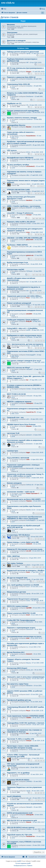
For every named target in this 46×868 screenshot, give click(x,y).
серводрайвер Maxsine (16, 125)
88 (36, 107)
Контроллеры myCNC (16, 269)
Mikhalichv (29, 686)
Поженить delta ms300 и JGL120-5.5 (21, 222)
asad (28, 638)
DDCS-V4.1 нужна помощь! (18, 606)
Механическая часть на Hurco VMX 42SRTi (24, 499)
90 (41, 107)
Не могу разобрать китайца (18, 165)
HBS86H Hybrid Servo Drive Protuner (21, 424)
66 (44, 154)
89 (38, 107)
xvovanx (29, 112)
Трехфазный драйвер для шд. (19, 700)
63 (36, 154)
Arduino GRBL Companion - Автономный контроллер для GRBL (23, 756)
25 (44, 193)
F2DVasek (29, 271)
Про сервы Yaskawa (15, 563)
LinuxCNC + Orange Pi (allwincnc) (20, 213)
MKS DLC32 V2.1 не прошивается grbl (22, 820)
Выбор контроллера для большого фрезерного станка (21, 198)
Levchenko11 (30, 166)
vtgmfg (28, 53)
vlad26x (29, 718)
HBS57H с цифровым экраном (19, 402)
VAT (27, 62)
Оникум (29, 741)
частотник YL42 (13, 433)
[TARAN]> (29, 781)
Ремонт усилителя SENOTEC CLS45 (21, 613)
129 (40, 567)
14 (38, 259)
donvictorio (29, 444)
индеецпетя (30, 529)
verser (28, 346)
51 (44, 307)
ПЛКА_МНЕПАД (13, 556)
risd (27, 282)
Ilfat (27, 733)
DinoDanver (30, 96)
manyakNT (29, 369)
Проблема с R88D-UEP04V (17, 245)
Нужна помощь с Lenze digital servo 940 (23, 542)
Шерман (29, 426)
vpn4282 (29, 608)
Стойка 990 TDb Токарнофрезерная (21, 620)
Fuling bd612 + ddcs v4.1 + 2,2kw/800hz (22, 328)
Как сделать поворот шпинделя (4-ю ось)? (24, 361)
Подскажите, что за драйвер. (18, 773)
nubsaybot (30, 403)
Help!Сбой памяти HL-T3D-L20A (20, 835)
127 (34, 567)
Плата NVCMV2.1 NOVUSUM (18, 458)
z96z (28, 175)
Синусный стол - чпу (15, 417)
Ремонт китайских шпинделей (19, 303)
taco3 (28, 587)
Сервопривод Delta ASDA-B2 (18, 84)
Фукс (28, 702)
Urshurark (29, 396)
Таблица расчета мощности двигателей (23, 52)
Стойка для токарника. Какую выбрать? (23, 320)
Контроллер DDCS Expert (17, 668)
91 (44, 107)
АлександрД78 (31, 355)
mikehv (28, 184)
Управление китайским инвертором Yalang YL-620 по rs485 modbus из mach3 (26, 475)
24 (41, 193)
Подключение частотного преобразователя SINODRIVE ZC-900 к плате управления (24, 518)
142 (37, 275)
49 (38, 307)
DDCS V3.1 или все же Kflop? (19, 368)
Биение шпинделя (14, 483)
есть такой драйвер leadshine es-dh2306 (23, 585)
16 (44, 259)
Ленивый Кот (31, 836)
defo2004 (29, 314)
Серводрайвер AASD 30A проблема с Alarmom (26, 723)
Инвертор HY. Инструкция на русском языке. (25, 549)
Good (28, 572)
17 (44, 341)
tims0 (28, 615)
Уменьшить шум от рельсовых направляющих (26, 677)
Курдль (28, 191)
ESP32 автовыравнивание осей (20, 813)
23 (38, 193)
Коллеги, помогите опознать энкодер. (22, 118)
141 (34, 275)
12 (41, 74)
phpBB (19, 861)
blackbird (29, 200)
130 (43, 567)
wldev (28, 537)
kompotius (29, 79)
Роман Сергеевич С (33, 493)
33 (36, 234)
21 (36, 539)
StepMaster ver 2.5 (14, 103)
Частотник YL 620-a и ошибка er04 (20, 739)
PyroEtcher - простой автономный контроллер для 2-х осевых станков (26, 142)
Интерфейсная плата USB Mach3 (20, 158)
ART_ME (29, 247)
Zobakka (29, 829)
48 (36, 307)
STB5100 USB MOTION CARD (18, 190)
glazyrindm (30, 240)
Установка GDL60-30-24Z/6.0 (18, 780)
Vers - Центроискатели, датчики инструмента (25, 344)
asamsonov (30, 629)
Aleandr (29, 822)
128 (37, 567)
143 (40, 275)
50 (41, 307)
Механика (11, 25)
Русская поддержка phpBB (23, 863)
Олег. (28, 774)
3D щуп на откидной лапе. (17, 578)
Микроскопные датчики (16, 592)
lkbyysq (28, 663)
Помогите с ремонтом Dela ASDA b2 (21, 77)
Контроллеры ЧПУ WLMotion (19, 535)
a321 (28, 419)
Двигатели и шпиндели (16, 41)
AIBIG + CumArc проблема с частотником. (24, 206)
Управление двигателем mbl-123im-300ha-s (24, 296)
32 (36, 348)
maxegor (29, 215)
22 (36, 193)
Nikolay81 (29, 807)
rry (27, 558)
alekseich (29, 435)
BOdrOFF (29, 208)
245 (43, 218)
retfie (28, 459)
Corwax (28, 223)
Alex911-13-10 (31, 510)
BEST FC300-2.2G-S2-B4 (16, 394)
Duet (28, 264)
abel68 (28, 330)
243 (37, 218)
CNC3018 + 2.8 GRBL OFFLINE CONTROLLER (25, 238)
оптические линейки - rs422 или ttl (21, 492)
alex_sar (29, 798)
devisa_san (30, 670)
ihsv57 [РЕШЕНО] (14, 796)
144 (43, 275)
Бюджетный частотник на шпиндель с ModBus (26, 570)
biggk (28, 452)
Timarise (29, 501)
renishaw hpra (12, 451)
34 (38, 234)
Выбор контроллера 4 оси (17, 262)
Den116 (29, 725)
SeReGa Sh (30, 485)
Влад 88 (29, 321)
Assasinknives (31, 136)
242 (34, 218)
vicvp (28, 232)
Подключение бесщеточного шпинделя (23, 599)
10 (36, 74)
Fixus (28, 298)
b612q (28, 152)
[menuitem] (4, 9)
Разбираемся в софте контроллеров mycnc (24, 335)
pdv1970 (29, 145)
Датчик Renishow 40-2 (16, 652)
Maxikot (29, 127)
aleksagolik (30, 815)
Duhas (28, 601)
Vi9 (27, 105)
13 (44, 74)
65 (41, 154)
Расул (28, 711)
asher (27, 767)
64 (38, 154)
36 (44, 234)
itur (27, 380)
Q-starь (28, 758)
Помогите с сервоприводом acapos (21, 628)
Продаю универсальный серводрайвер (23, 111)
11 (38, 74)
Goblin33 (29, 544)
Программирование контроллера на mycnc (24, 636)
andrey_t (29, 305)
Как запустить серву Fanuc (18, 684)
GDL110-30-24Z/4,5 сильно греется (21, 827)
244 (40, 218)
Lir (27, 749)
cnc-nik (29, 551)
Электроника (12, 33)
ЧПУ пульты (12, 150)
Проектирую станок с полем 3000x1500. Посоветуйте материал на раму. (23, 747)
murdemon (29, 119)
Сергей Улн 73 (31, 412)
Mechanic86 (30, 468)
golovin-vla (30, 255)
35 (41, 234)
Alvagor (29, 72)
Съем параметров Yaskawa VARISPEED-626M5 (25, 716)
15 (41, 259)
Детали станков (9, 17)
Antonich (29, 654)
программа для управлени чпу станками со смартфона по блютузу (24, 731)
